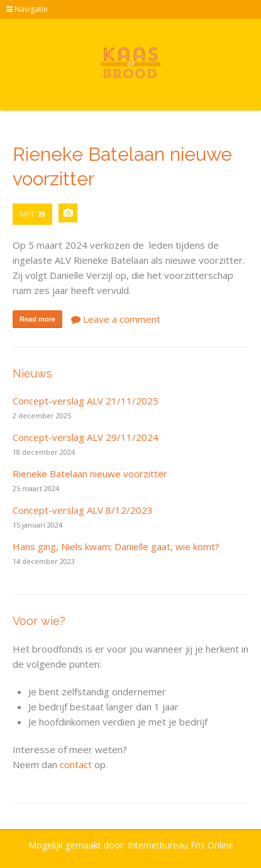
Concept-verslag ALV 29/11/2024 (86, 437)
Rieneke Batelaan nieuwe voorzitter (90, 474)
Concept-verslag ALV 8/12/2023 (83, 510)
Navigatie (27, 9)
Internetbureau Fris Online (180, 845)
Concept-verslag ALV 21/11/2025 (86, 401)
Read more (37, 319)
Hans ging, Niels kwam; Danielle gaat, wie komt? (116, 546)
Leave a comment (116, 319)
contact (76, 764)
